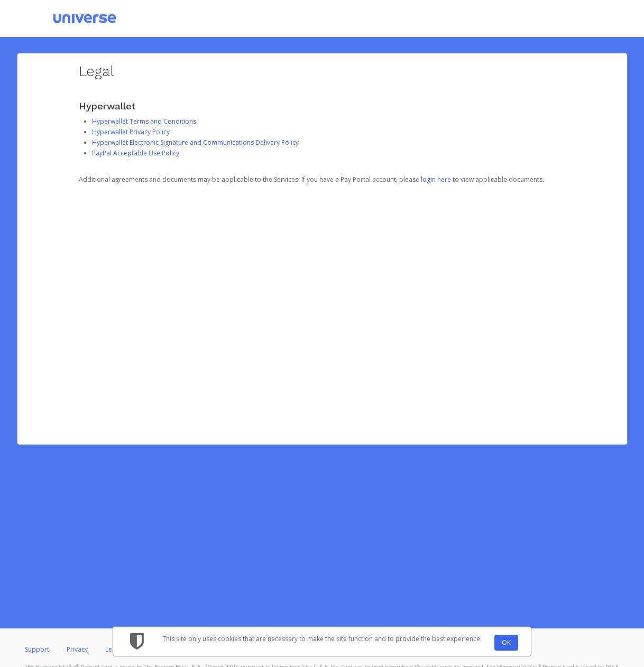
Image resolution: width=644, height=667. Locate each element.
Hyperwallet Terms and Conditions (144, 121)
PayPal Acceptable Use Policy (136, 153)
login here (436, 179)
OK (506, 642)
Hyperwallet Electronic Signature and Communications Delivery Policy (195, 142)
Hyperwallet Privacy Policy (131, 132)
